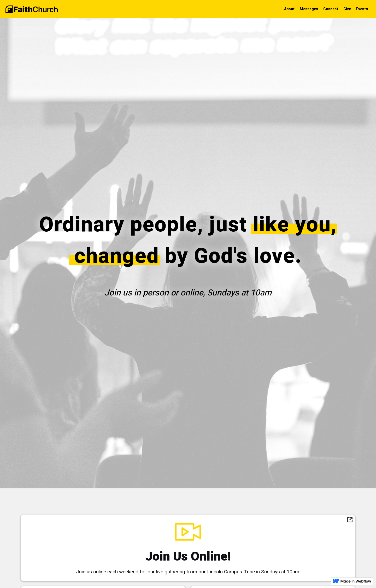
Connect (331, 9)
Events (362, 9)
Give (347, 9)
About (289, 9)
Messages (309, 9)
